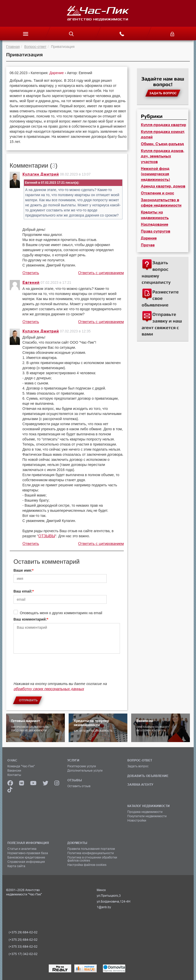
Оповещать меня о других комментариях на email (61, 613)
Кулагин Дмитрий (41, 174)
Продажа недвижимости (145, 812)
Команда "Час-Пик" (21, 766)
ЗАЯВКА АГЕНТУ (140, 784)
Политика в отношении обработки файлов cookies (92, 859)
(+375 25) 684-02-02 (23, 940)
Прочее (148, 245)
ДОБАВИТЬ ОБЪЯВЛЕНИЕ (148, 776)
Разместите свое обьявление (160, 298)
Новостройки (137, 821)
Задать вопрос (138, 766)
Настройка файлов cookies (87, 865)
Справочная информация (26, 862)
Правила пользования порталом (91, 849)
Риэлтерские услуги (82, 766)
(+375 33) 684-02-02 (23, 947)
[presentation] (52, 670)
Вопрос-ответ (35, 47)
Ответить (31, 273)
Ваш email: (23, 591)
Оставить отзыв (79, 786)
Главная (13, 47)
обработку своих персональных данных (49, 689)
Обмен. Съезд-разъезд (162, 144)
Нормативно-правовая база (28, 853)
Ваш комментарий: (30, 619)
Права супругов (156, 231)
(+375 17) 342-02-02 (23, 954)
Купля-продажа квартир (163, 125)
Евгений (31, 283)
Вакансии (14, 771)
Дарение (57, 73)
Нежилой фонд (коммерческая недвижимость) (155, 174)
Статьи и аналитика (22, 849)
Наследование (155, 224)
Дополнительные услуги (85, 771)
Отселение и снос (157, 193)
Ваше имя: (23, 570)
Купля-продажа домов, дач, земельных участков (163, 156)
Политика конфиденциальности (91, 853)
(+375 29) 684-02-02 (23, 932)
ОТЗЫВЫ (47, 536)
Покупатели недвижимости (147, 816)
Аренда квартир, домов (163, 186)
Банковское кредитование (26, 857)
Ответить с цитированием (101, 273)
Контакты (14, 775)
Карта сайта (16, 866)
